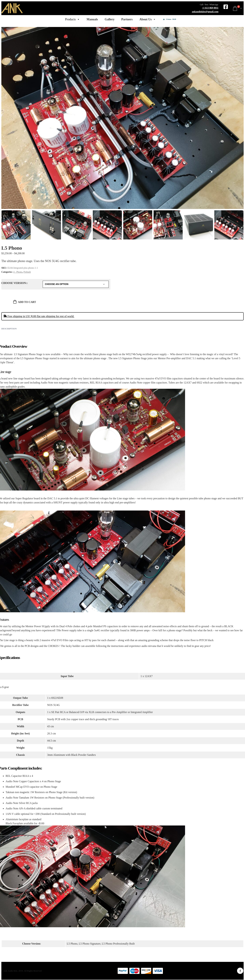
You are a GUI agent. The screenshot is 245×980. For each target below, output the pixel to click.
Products (72, 19)
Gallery (110, 19)
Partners (127, 19)
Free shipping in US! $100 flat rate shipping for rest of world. (39, 316)
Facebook (240, 971)
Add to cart (27, 302)
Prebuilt (27, 272)
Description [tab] (9, 329)
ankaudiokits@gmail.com (205, 12)
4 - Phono (18, 272)
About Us (148, 19)
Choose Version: (14, 283)
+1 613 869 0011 (210, 8)
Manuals (92, 19)
